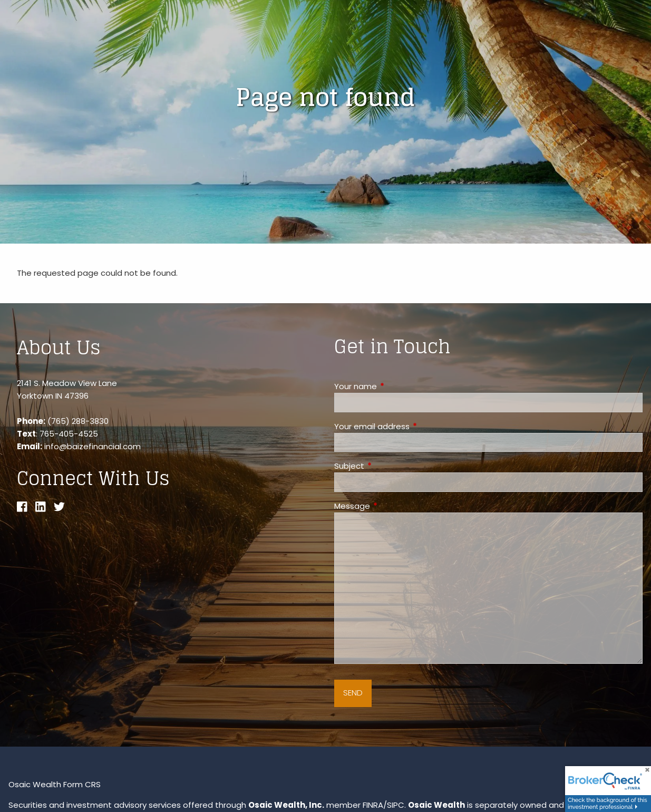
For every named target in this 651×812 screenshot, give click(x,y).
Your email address (412, 426)
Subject (390, 466)
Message (392, 506)
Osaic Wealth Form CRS (55, 784)
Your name (396, 386)
